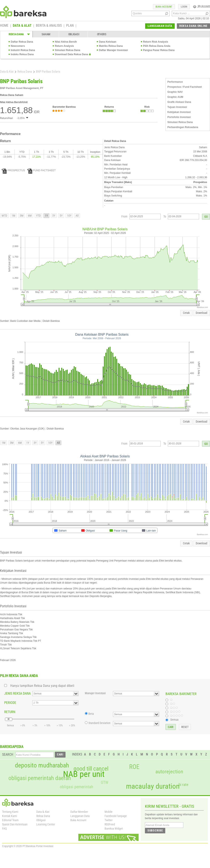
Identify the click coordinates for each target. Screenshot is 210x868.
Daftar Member (79, 812)
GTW (104, 782)
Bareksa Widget (114, 829)
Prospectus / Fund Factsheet (185, 87)
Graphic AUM (175, 97)
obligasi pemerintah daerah (40, 778)
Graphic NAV (175, 92)
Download (201, 313)
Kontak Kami (10, 816)
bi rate (183, 785)
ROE (134, 767)
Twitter (109, 820)
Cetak (186, 313)
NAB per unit (84, 774)
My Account (201, 6)
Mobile (109, 812)
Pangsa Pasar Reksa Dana (159, 50)
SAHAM (46, 34)
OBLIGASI (74, 34)
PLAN (70, 26)
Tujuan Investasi (177, 107)
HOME (4, 26)
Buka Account (78, 820)
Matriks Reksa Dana (111, 46)
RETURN (10, 712)
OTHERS (102, 34)
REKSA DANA (16, 34)
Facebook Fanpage (116, 816)
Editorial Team (10, 820)
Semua (174, 720)
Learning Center (46, 824)
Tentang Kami (10, 812)
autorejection (169, 772)
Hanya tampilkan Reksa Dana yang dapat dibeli (42, 686)
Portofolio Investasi (179, 117)
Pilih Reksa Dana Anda (157, 46)
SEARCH (8, 755)
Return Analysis (64, 46)
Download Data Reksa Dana (71, 54)
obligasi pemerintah (77, 787)
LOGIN (184, 7)
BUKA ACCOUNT (164, 7)
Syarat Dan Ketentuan (15, 824)
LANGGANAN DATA (160, 26)
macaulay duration (153, 786)
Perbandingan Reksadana (183, 127)
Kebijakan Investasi (179, 112)
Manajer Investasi (95, 693)
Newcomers (18, 46)
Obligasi (41, 820)
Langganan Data (80, 816)
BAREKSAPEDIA (12, 747)
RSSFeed (110, 824)
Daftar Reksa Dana (22, 42)
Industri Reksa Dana (23, 50)
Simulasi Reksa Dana (68, 50)
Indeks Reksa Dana (22, 54)
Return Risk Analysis (156, 42)
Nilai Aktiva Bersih (66, 42)
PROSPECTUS (13, 170)
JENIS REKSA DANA (17, 693)
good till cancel (91, 769)
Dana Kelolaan (108, 42)
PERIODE (10, 703)
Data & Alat (7, 72)
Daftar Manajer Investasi (113, 50)
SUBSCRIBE (155, 830)
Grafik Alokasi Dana (179, 102)
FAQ (4, 829)
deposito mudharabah (42, 765)
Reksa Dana (25, 72)
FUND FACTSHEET (41, 170)
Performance (175, 82)
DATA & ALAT (22, 26)
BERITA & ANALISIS (49, 26)
